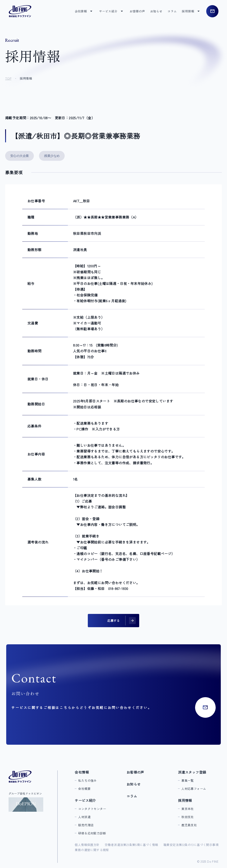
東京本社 (188, 809)
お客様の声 (137, 11)
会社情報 (82, 772)
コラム (172, 11)
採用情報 (185, 800)
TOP (8, 78)
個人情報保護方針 (87, 845)
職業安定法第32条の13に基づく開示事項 (191, 845)
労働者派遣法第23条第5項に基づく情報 (131, 845)
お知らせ (156, 11)
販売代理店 (86, 825)
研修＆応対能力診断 (92, 833)
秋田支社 (188, 817)
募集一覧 (188, 780)
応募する (113, 621)
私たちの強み (87, 780)
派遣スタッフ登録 (192, 772)
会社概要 (84, 789)
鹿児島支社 (189, 825)
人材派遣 (84, 817)
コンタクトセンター (92, 809)
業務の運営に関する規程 (92, 850)
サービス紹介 (85, 800)
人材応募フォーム (194, 789)
